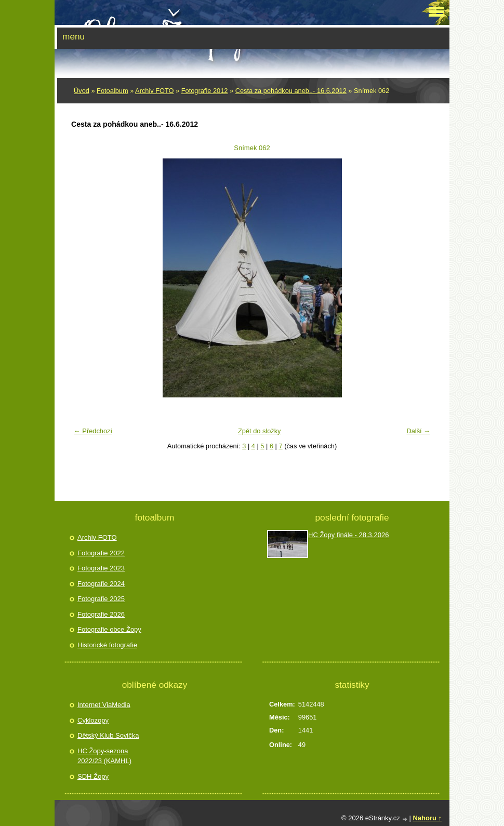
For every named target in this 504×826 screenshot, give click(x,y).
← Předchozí (93, 431)
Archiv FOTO (154, 91)
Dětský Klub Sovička (108, 735)
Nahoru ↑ (427, 818)
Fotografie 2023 (101, 568)
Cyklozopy (93, 720)
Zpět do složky (260, 431)
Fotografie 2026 (101, 614)
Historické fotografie (107, 645)
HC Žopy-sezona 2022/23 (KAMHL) (104, 756)
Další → (418, 431)
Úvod (82, 91)
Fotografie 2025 (101, 599)
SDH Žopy (93, 776)
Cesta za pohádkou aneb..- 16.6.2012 (291, 91)
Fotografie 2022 (101, 553)
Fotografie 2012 (205, 91)
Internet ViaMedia (104, 705)
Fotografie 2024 (101, 584)
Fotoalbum (112, 91)
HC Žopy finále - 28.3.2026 (348, 535)
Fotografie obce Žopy (109, 629)
